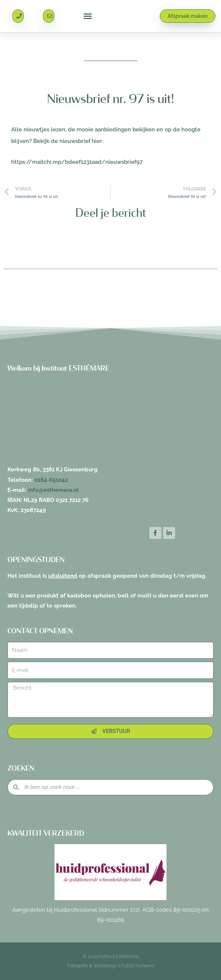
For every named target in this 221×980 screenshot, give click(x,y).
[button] (88, 16)
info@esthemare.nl (53, 490)
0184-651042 (51, 480)
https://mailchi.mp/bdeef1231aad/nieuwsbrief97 (77, 162)
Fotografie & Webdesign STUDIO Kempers (111, 966)
